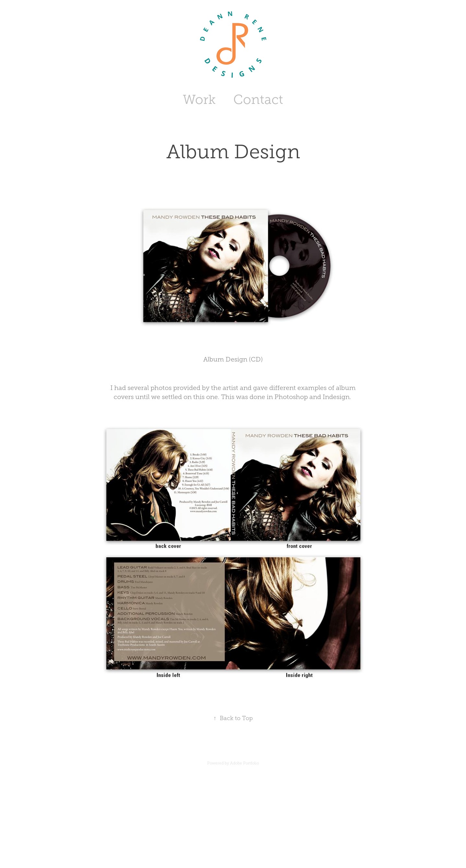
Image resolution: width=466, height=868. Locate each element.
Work (199, 100)
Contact (258, 100)
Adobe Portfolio (244, 763)
